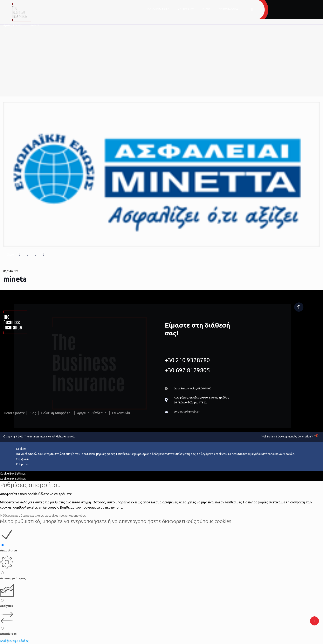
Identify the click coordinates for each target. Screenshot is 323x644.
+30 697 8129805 (187, 370)
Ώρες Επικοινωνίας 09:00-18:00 (194, 388)
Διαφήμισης (8, 634)
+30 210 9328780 (187, 360)
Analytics (6, 606)
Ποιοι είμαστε (14, 413)
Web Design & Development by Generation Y (287, 437)
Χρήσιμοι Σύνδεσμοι (92, 413)
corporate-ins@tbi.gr (187, 412)
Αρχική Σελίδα (13, 25)
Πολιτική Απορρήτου (57, 413)
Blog (33, 413)
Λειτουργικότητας (13, 579)
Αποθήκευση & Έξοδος (15, 641)
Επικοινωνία (121, 413)
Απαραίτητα (8, 551)
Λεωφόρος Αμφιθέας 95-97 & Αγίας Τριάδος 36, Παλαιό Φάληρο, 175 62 (203, 400)
